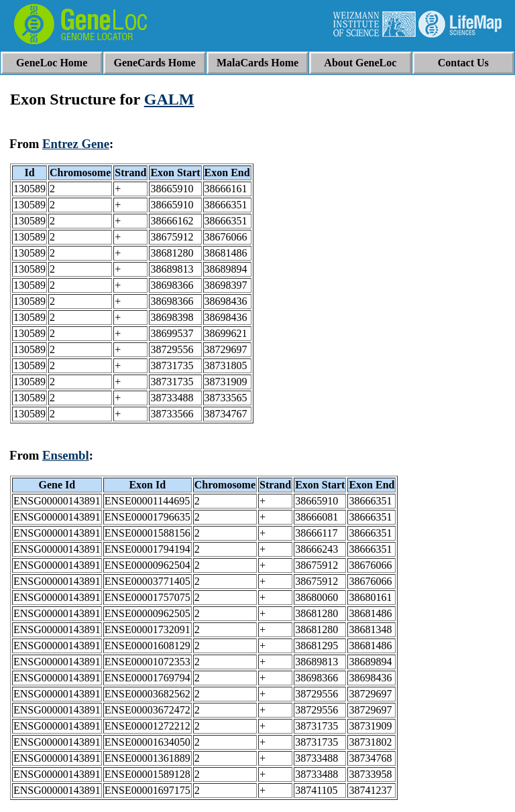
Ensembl (66, 455)
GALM (169, 99)
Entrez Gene (76, 144)
